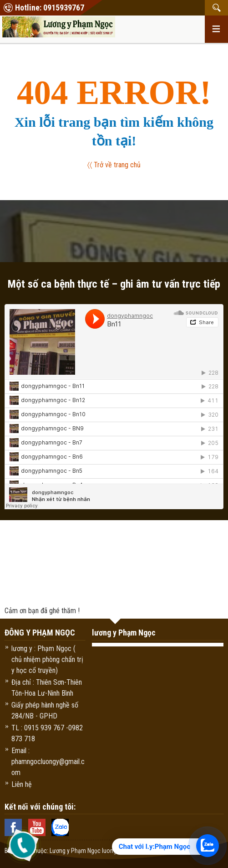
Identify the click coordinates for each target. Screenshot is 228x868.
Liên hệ (22, 784)
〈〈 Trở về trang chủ (114, 165)
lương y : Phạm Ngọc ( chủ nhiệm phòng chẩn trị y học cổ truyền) (47, 659)
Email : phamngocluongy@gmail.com (48, 762)
